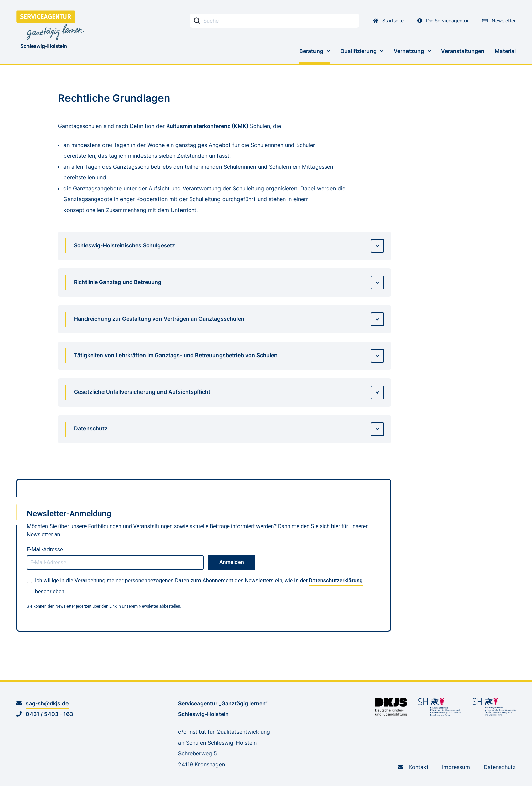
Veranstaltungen (463, 51)
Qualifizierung (358, 51)
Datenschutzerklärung (336, 581)
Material (505, 51)
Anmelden (232, 562)
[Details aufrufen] (377, 246)
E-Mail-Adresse (45, 549)
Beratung (311, 51)
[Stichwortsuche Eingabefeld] (274, 21)
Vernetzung (409, 51)
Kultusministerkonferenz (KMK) (207, 126)
